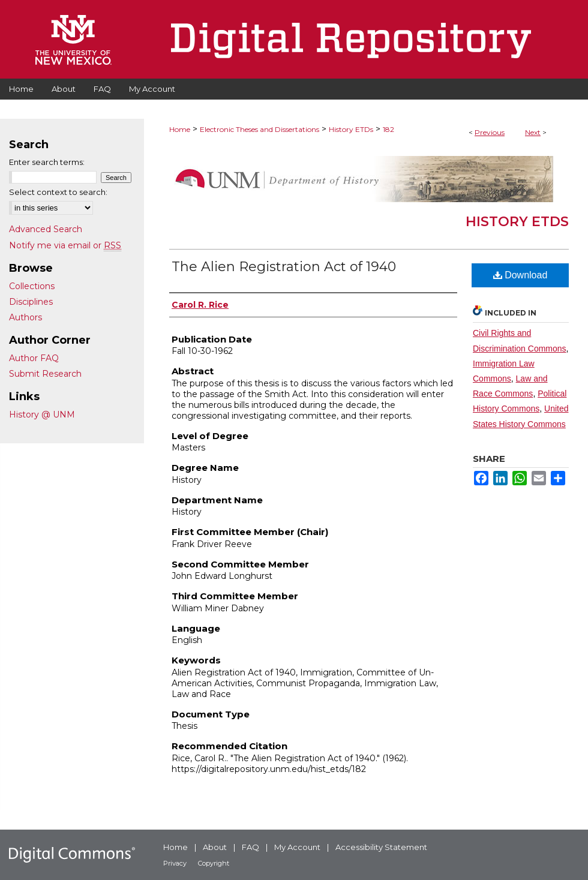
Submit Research (45, 374)
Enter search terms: (47, 162)
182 (388, 129)
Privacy (175, 863)
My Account (297, 847)
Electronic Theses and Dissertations (259, 129)
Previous (490, 132)
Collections (32, 286)
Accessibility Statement (381, 847)
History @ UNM (42, 415)
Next (533, 132)
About (215, 847)
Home (180, 129)
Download (520, 275)
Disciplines (31, 302)
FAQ (250, 847)
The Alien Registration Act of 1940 (284, 267)
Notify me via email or (65, 245)
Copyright (214, 863)
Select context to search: (58, 192)
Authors (25, 317)
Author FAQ (34, 358)
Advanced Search (46, 229)
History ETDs (351, 129)
